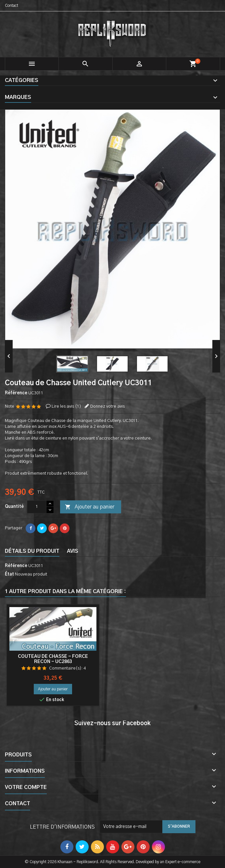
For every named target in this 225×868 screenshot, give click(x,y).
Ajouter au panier (90, 507)
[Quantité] (37, 507)
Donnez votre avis (107, 407)
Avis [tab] (73, 551)
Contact (12, 6)
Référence (16, 393)
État (9, 574)
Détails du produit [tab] (32, 551)
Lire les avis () (66, 407)
